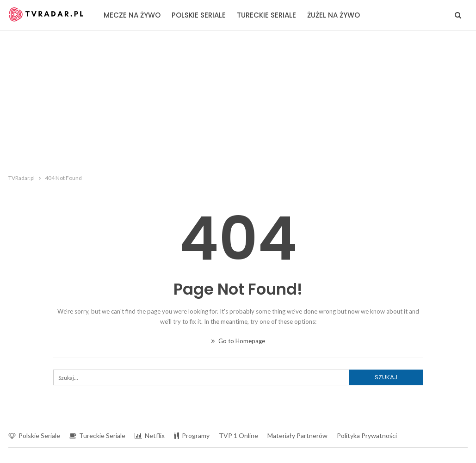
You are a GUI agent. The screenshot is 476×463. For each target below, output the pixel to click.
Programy (192, 435)
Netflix (150, 435)
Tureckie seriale (266, 15)
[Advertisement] (238, 100)
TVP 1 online (238, 435)
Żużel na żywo (334, 15)
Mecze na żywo (132, 15)
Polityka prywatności (367, 435)
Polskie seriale (199, 15)
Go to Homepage (238, 341)
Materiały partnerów (297, 435)
